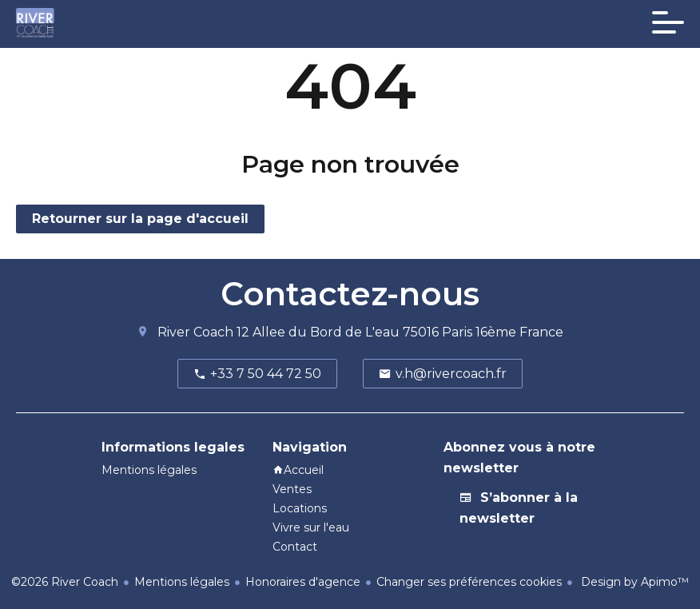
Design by (633, 582)
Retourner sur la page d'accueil (140, 219)
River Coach (195, 332)
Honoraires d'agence (303, 582)
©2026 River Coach (65, 582)
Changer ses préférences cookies (469, 582)
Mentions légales (182, 582)
